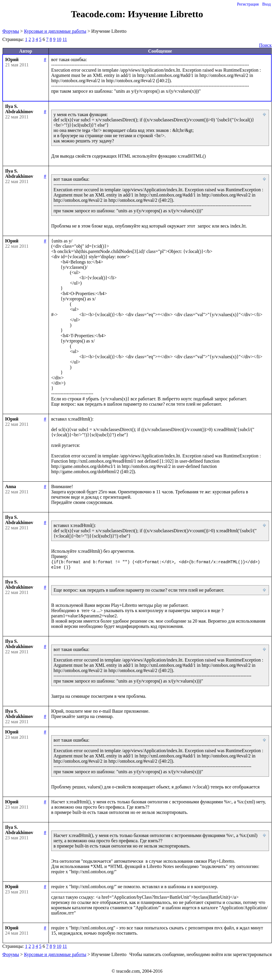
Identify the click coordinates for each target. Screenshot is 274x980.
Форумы (11, 31)
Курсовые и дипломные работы (55, 31)
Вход (267, 4)
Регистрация (248, 4)
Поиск (265, 45)
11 (65, 39)
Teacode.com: (99, 14)
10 (59, 39)
